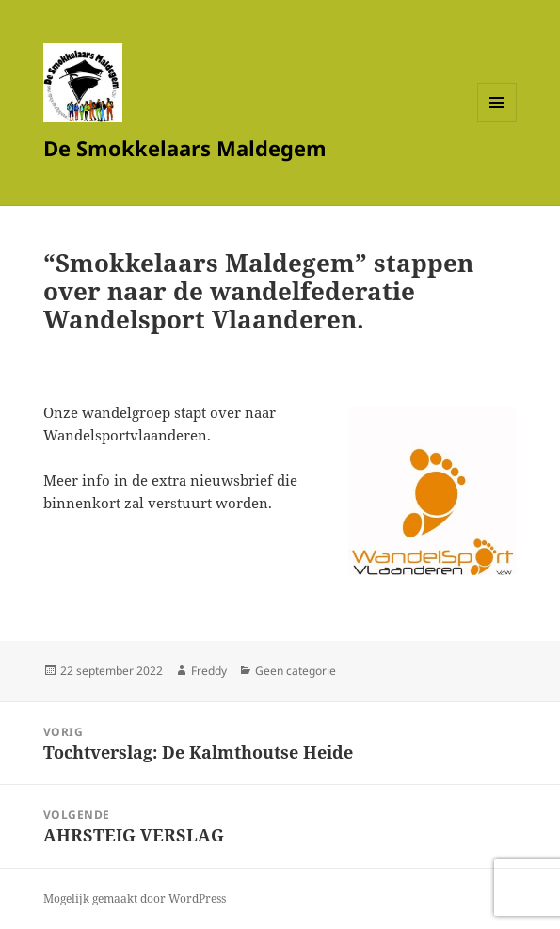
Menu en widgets (497, 122)
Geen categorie (296, 671)
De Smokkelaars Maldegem (185, 148)
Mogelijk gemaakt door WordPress (135, 898)
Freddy (209, 671)
